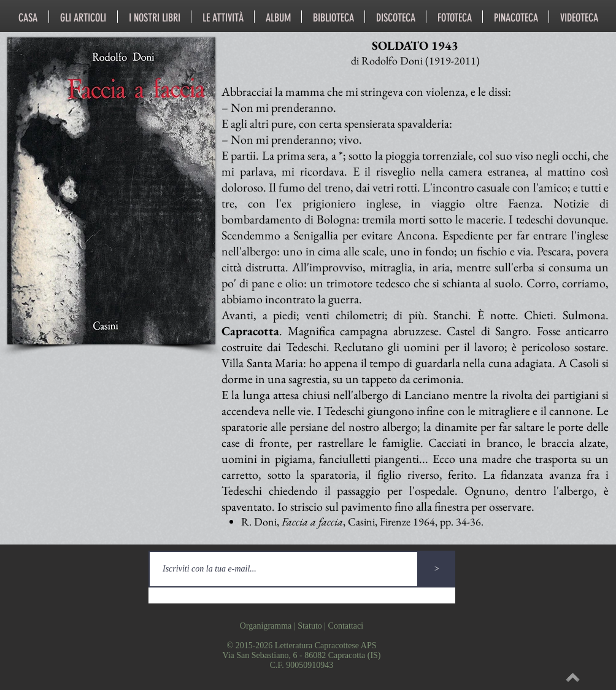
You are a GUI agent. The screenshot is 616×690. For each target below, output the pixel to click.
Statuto (310, 626)
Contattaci (346, 626)
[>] (437, 569)
